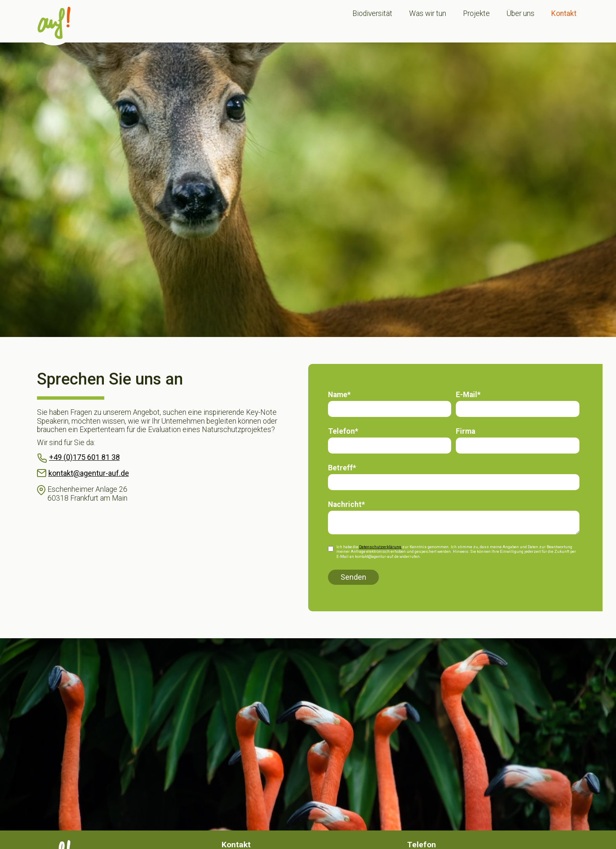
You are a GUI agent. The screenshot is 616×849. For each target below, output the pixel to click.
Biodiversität (372, 13)
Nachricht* (346, 504)
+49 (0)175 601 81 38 (85, 457)
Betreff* (342, 468)
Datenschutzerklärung (381, 547)
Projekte (476, 13)
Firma (465, 431)
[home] (54, 23)
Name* (339, 395)
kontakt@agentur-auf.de (89, 473)
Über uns (521, 13)
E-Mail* (468, 395)
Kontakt (564, 13)
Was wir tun (428, 13)
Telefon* (343, 431)
